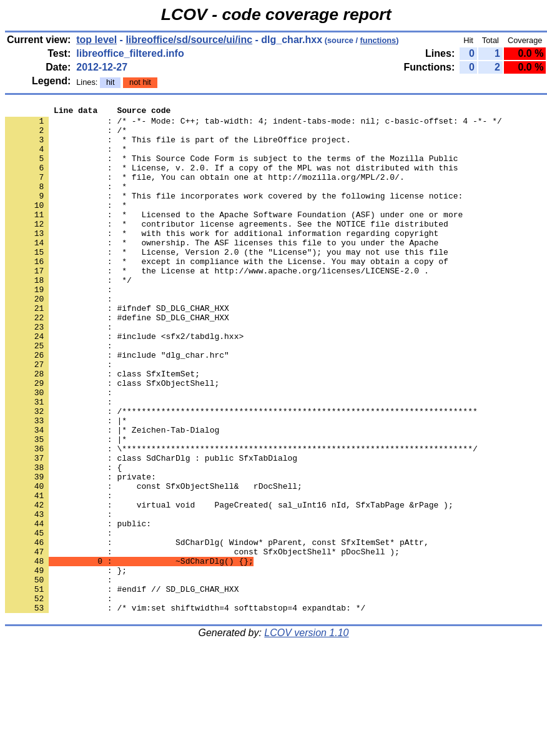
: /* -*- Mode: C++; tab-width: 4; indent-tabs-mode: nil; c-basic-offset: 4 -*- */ (254, 124)
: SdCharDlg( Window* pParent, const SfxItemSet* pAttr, (217, 630)
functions (378, 40)
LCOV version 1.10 (306, 734)
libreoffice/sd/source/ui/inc (189, 40)
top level (96, 40)
